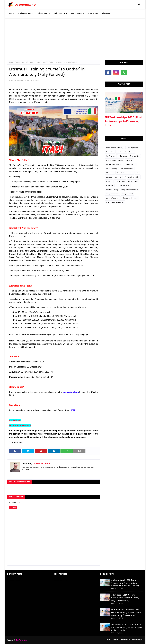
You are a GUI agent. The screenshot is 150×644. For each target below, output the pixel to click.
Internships (110, 152)
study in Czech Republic (130, 190)
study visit (110, 185)
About (116, 640)
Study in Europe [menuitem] (25, 13)
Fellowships (123, 156)
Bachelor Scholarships (125, 173)
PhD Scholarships (127, 169)
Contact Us (125, 640)
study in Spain (120, 181)
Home (11, 62)
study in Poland (127, 194)
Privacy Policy (138, 640)
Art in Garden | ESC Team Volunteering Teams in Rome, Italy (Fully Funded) (125, 598)
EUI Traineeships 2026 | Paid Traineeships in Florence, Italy (124, 121)
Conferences (111, 156)
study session (133, 181)
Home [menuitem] (12, 13)
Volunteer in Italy (112, 190)
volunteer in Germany (129, 198)
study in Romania (112, 198)
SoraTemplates (21, 640)
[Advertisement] (75, 37)
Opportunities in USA (132, 177)
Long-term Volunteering (115, 160)
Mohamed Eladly (17, 80)
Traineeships (135, 156)
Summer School (130, 164)
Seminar (129, 160)
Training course (20, 62)
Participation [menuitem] (77, 13)
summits (118, 177)
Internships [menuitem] (93, 13)
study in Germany (112, 194)
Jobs (137, 173)
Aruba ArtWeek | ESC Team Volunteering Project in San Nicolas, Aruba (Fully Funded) (125, 583)
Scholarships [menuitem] (43, 13)
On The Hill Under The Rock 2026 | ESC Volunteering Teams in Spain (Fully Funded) (127, 627)
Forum (132, 152)
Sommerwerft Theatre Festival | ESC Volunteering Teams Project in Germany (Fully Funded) (126, 612)
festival (109, 181)
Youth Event (122, 152)
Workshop (110, 173)
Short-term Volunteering (115, 148)
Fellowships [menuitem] (106, 13)
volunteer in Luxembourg (115, 202)
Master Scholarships (113, 164)
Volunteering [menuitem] (60, 13)
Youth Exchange (112, 169)
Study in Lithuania (123, 185)
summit (109, 177)
